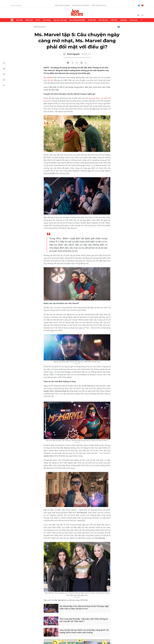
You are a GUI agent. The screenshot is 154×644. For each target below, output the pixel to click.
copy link (77, 63)
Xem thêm (142, 20)
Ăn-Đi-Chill (92, 20)
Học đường (47, 20)
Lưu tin (4, 74)
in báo (82, 63)
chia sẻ (68, 63)
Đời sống (19, 20)
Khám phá (29, 20)
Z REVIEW (114, 20)
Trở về (4, 85)
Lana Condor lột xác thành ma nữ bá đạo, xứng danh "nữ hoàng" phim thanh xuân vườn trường (84, 631)
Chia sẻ (4, 69)
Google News (119, 27)
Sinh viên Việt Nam (99, 5)
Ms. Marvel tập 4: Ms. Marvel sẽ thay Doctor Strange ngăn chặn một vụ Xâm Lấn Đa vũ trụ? (84, 607)
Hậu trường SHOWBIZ (77, 20)
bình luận (86, 63)
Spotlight (124, 20)
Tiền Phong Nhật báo (81, 5)
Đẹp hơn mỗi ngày (60, 20)
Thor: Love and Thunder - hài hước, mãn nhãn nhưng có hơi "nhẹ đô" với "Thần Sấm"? (84, 620)
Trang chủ (12, 20)
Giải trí (38, 20)
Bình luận (4, 80)
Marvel (50, 80)
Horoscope (134, 20)
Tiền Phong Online (62, 5)
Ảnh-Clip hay (103, 20)
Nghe (4, 63)
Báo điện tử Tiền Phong (77, 13)
